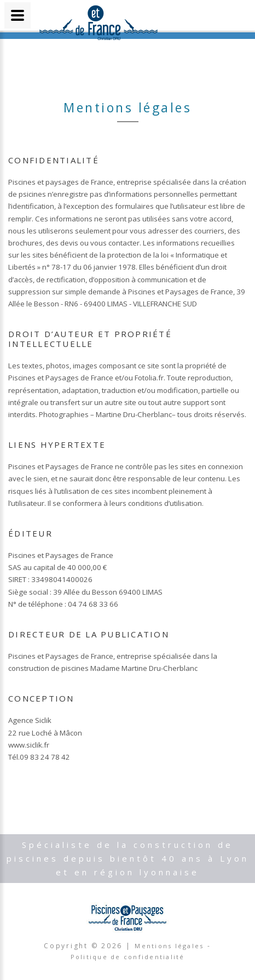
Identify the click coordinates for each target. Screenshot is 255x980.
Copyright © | (89, 946)
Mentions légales (169, 946)
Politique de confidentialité (128, 957)
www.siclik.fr (29, 745)
